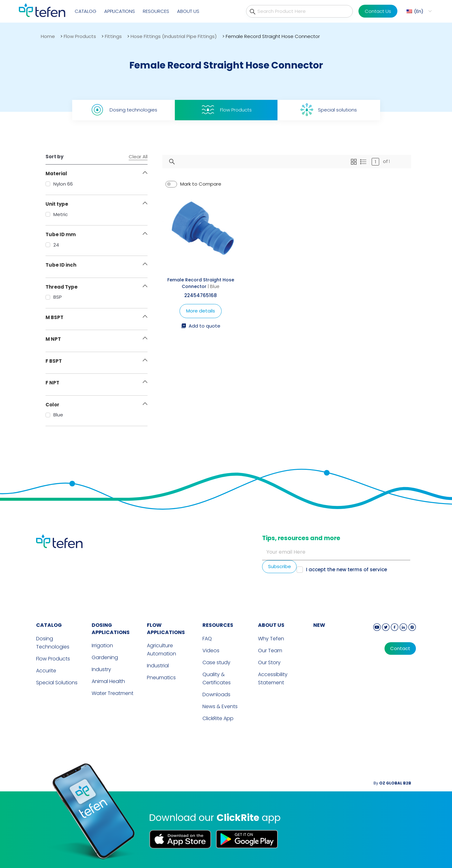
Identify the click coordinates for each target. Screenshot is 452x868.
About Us (188, 11)
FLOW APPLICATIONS (166, 629)
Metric (57, 214)
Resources (156, 11)
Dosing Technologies (53, 643)
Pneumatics (161, 678)
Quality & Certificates (217, 678)
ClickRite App (218, 718)
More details (201, 311)
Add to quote (201, 326)
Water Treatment (113, 693)
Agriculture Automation (161, 650)
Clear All (138, 157)
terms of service (367, 570)
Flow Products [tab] (226, 110)
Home (48, 36)
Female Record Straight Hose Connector (201, 283)
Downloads (216, 694)
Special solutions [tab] (329, 110)
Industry (101, 669)
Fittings (113, 36)
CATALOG (49, 625)
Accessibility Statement (273, 678)
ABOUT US (271, 625)
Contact (400, 648)
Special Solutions (57, 683)
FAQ (207, 639)
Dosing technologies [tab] (124, 110)
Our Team (270, 651)
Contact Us (378, 11)
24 (52, 245)
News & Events (220, 706)
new (319, 625)
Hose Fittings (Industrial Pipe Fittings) (174, 36)
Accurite (46, 671)
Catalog (86, 11)
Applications (120, 11)
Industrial (158, 666)
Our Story (269, 662)
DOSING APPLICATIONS (111, 629)
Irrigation (102, 646)
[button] (418, 11)
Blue (54, 415)
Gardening (105, 657)
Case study (216, 662)
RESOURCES (218, 625)
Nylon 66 (59, 184)
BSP (54, 297)
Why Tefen (271, 639)
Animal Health (108, 681)
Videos (211, 651)
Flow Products (80, 36)
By (392, 783)
